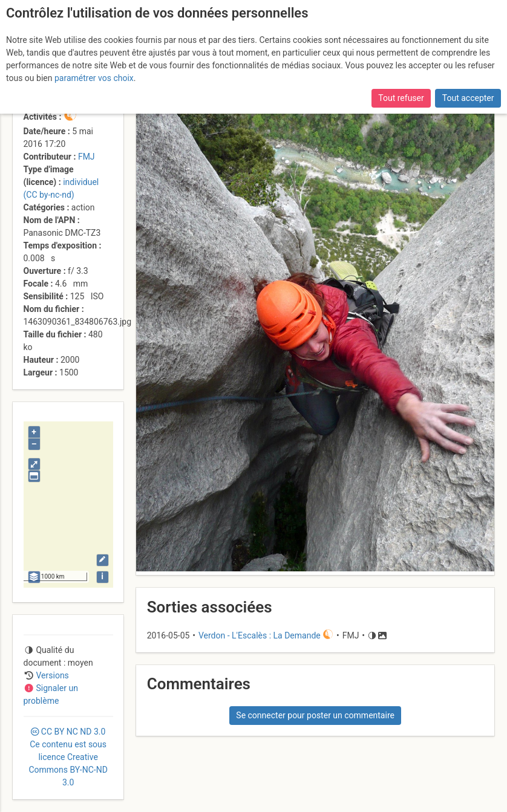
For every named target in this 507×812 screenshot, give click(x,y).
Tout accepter (468, 98)
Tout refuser (401, 98)
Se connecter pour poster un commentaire (315, 715)
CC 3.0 (68, 757)
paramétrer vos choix (94, 78)
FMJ (87, 157)
